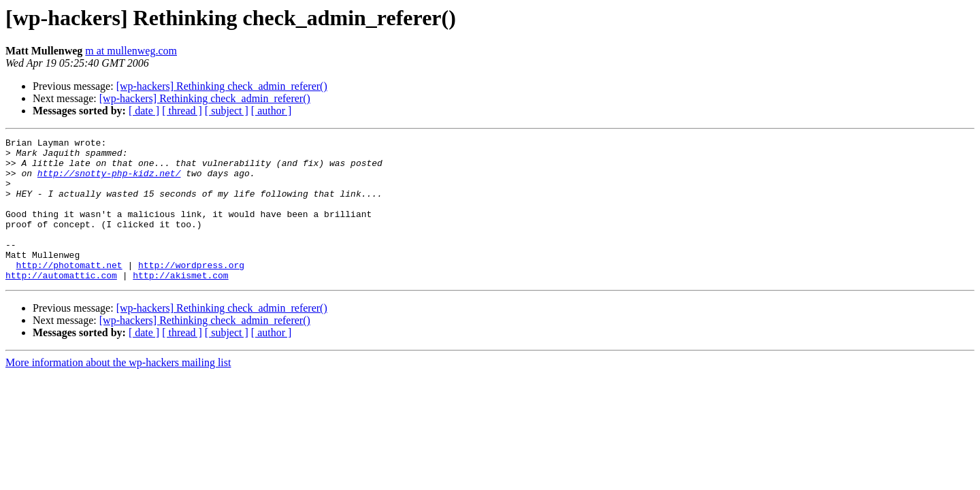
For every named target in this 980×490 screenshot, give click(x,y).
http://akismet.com (180, 304)
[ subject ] (227, 111)
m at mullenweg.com (131, 51)
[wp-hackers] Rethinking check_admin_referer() (222, 86)
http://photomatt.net (69, 291)
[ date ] (144, 111)
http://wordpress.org (191, 291)
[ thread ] (182, 111)
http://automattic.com (61, 304)
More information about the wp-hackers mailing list (118, 391)
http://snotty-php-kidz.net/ (109, 181)
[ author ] (272, 111)
